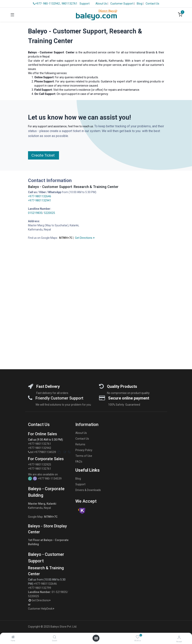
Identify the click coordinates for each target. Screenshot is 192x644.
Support (85, 4)
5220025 (50, 213)
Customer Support (122, 4)
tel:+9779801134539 (43, 452)
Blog (140, 4)
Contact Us (152, 4)
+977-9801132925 (40, 465)
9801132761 (69, 4)
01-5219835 (59, 592)
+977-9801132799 (40, 588)
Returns (80, 444)
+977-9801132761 (40, 444)
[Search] (55, 637)
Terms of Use (84, 456)
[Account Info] (179, 637)
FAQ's (79, 462)
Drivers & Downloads (88, 490)
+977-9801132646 (40, 196)
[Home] (13, 637)
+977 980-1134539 (50, 479)
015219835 (35, 213)
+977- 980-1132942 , (47, 4)
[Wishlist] (138, 637)
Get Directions (85, 238)
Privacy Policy (84, 450)
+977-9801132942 (40, 448)
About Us (101, 4)
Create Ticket (44, 155)
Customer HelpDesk (41, 609)
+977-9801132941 (40, 200)
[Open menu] (96, 638)
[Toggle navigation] (12, 15)
